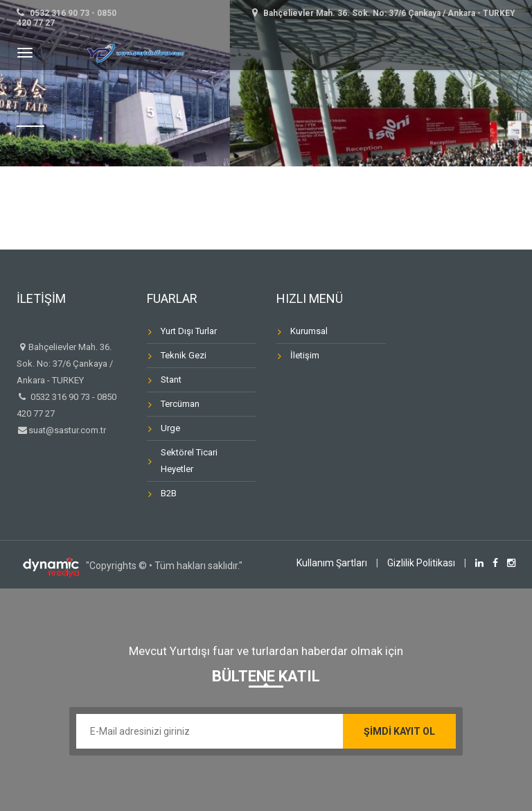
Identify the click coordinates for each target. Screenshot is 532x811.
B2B (169, 493)
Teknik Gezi (184, 355)
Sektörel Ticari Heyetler (189, 461)
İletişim (305, 355)
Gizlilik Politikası (421, 563)
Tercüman (180, 404)
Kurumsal (309, 331)
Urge (170, 428)
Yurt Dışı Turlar (189, 331)
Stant (171, 380)
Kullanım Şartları (332, 563)
